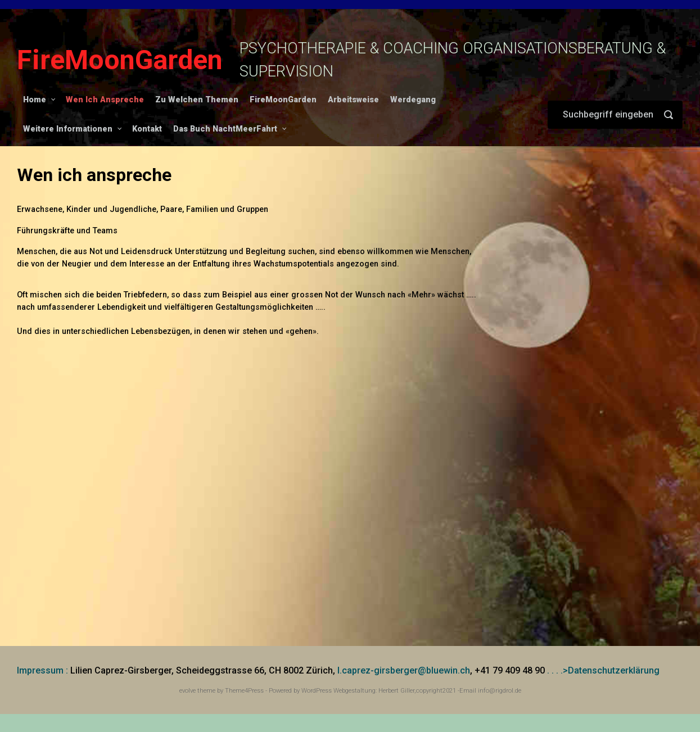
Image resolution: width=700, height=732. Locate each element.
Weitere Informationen (68, 129)
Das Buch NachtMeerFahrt (225, 129)
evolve (188, 691)
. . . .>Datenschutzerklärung (603, 670)
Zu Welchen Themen (197, 100)
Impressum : (42, 670)
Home (35, 100)
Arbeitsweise (353, 100)
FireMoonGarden (120, 60)
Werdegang (413, 100)
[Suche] (615, 115)
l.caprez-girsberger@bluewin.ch (404, 670)
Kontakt (147, 129)
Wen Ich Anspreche (105, 100)
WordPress (317, 691)
